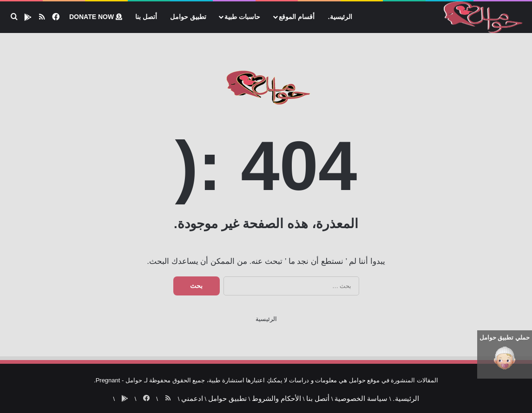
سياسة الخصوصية (346, 395)
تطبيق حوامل (188, 17)
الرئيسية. (340, 17)
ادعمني (196, 395)
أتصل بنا (146, 17)
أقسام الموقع (297, 17)
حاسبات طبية (242, 17)
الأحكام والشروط (272, 395)
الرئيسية (266, 319)
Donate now (96, 17)
